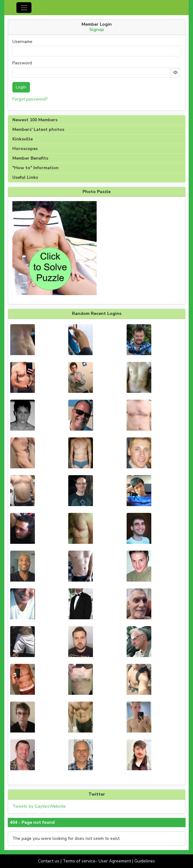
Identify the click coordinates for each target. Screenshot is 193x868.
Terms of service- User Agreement (97, 861)
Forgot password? (30, 99)
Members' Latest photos (38, 129)
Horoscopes (25, 149)
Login (21, 87)
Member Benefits (30, 158)
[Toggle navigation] (24, 8)
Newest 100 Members (35, 120)
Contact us (49, 861)
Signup (97, 30)
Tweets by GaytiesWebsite (39, 806)
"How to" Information (36, 168)
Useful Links (25, 177)
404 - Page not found (32, 823)
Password (22, 63)
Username (22, 42)
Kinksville (23, 139)
